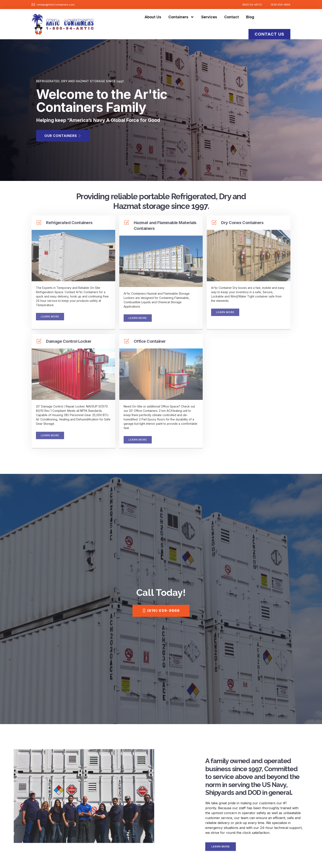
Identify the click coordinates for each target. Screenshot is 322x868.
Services (209, 17)
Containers (181, 17)
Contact (232, 17)
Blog (250, 17)
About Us (153, 17)
